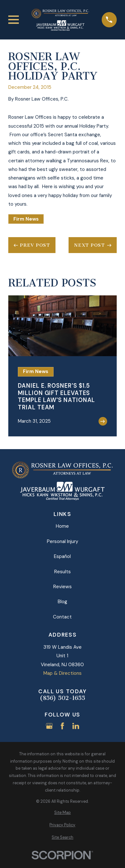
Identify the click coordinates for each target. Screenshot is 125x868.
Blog (62, 602)
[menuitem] (62, 813)
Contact (62, 617)
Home (62, 526)
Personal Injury (62, 541)
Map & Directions (62, 673)
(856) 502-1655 (62, 698)
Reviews (62, 587)
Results (62, 572)
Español (62, 556)
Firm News (26, 219)
